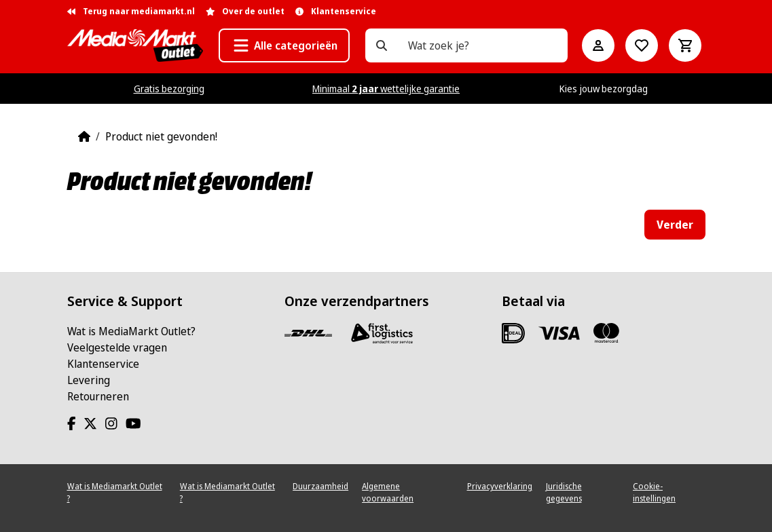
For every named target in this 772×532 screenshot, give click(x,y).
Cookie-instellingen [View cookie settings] (654, 492)
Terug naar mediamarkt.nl (131, 11)
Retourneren (98, 396)
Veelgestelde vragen (117, 347)
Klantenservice (103, 364)
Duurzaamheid (320, 486)
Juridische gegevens (564, 492)
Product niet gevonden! (161, 136)
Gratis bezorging (169, 89)
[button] (284, 45)
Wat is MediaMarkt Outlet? (131, 331)
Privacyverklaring (500, 486)
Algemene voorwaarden (388, 492)
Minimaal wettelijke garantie (386, 89)
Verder (675, 225)
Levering (89, 380)
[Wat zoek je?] (382, 45)
